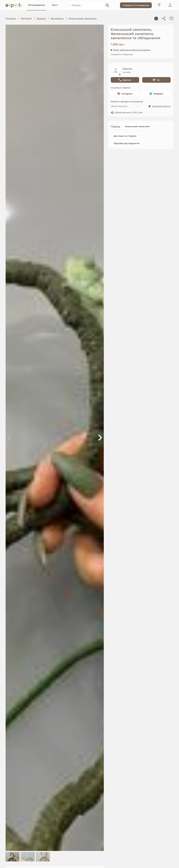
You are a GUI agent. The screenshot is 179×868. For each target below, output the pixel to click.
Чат (156, 80)
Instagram (125, 94)
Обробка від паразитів (126, 143)
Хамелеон (57, 19)
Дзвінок (125, 80)
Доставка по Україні (125, 136)
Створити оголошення (136, 5)
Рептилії (26, 19)
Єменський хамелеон (83, 19)
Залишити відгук (159, 106)
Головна (11, 19)
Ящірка (41, 19)
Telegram (156, 94)
